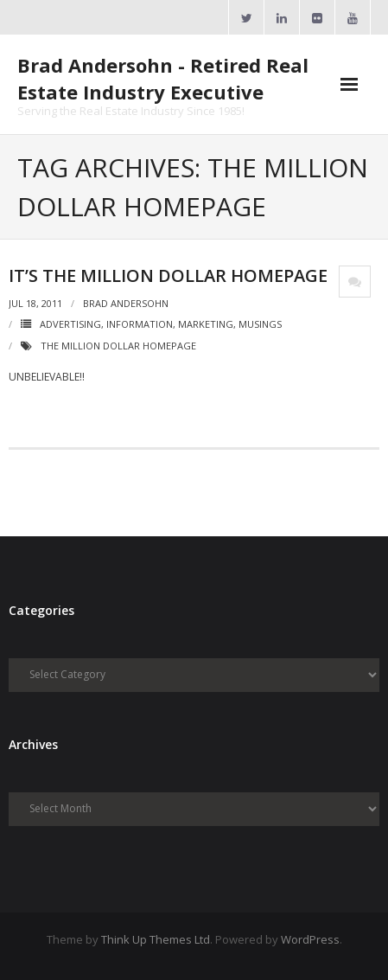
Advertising (70, 324)
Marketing (206, 324)
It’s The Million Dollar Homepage (168, 275)
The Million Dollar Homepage (118, 346)
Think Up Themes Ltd (156, 939)
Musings (260, 324)
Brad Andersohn (126, 303)
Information (140, 324)
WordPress (310, 939)
